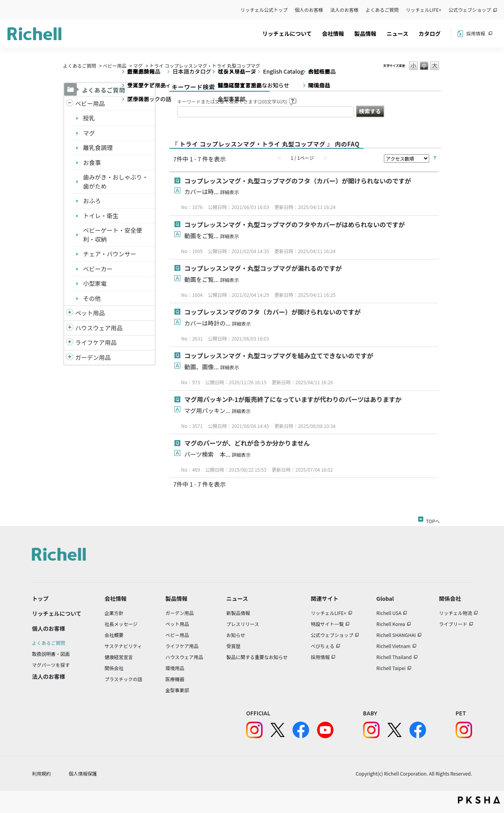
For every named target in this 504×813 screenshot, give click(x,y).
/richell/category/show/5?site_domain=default (70, 104)
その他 (92, 298)
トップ (40, 598)
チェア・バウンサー (110, 254)
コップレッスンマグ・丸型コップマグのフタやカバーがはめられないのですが (295, 224)
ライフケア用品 (96, 342)
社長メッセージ (121, 624)
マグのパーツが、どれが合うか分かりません (250, 443)
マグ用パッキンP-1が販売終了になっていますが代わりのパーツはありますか (293, 399)
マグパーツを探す (51, 665)
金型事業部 (177, 690)
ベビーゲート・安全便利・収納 (113, 235)
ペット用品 (90, 313)
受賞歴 (233, 646)
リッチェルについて (287, 33)
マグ (138, 66)
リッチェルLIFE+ (424, 10)
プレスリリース (243, 624)
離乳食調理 (98, 147)
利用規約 (41, 773)
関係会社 (114, 668)
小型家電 (95, 283)
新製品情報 (238, 613)
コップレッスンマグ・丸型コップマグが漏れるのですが (263, 268)
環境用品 (175, 668)
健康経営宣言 (119, 657)
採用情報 (476, 33)
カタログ (430, 33)
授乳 (89, 118)
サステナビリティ (123, 646)
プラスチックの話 (124, 679)
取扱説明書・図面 (51, 654)
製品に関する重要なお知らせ (257, 657)
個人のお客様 (309, 10)
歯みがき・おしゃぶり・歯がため (116, 181)
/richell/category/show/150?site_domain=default (70, 358)
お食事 (92, 162)
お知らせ (236, 635)
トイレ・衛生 (101, 216)
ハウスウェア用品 (99, 328)
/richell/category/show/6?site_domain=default (70, 343)
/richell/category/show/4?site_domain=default (70, 313)
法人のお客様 (345, 10)
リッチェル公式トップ (264, 10)
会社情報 (333, 33)
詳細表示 (230, 192)
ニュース (397, 33)
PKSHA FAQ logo (479, 800)
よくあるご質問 (382, 10)
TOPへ (433, 520)
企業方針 (114, 613)
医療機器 (175, 679)
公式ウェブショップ (470, 10)
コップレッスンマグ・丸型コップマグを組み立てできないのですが (279, 356)
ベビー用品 (115, 66)
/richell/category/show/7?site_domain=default (70, 328)
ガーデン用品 (93, 357)
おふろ (92, 201)
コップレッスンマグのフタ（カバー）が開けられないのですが (272, 312)
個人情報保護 (83, 773)
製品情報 (365, 33)
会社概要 (114, 635)
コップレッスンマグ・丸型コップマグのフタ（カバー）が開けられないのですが (298, 181)
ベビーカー (98, 269)
